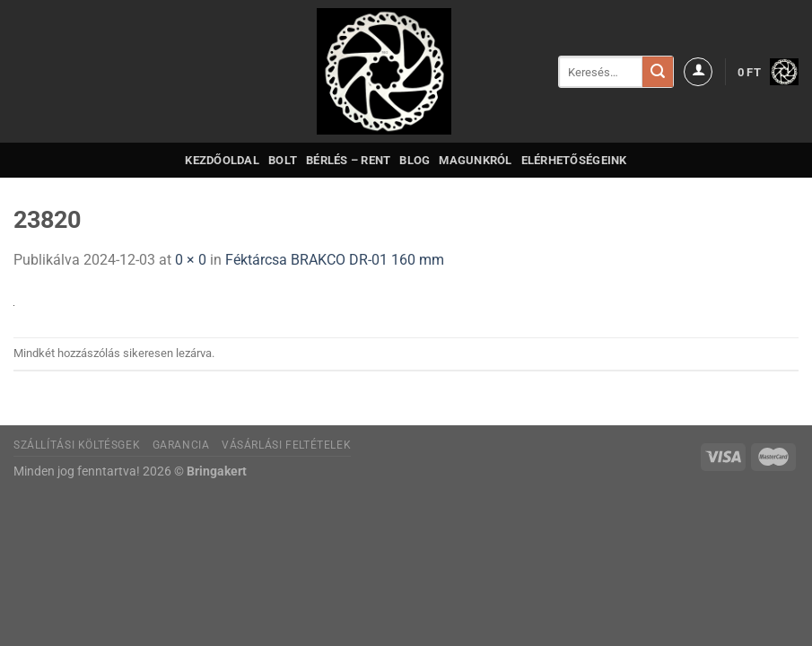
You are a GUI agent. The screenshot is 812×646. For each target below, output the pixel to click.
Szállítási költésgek (77, 445)
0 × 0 (191, 260)
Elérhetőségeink (574, 160)
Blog (415, 160)
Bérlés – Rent (348, 160)
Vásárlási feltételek (286, 445)
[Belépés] (698, 72)
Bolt (283, 160)
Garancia (181, 445)
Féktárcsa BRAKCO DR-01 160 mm (335, 260)
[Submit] (658, 72)
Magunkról (475, 160)
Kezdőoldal (222, 160)
